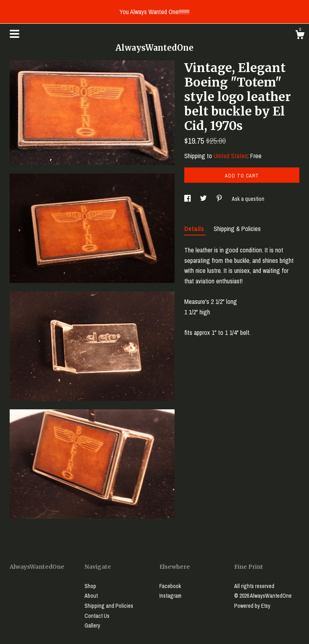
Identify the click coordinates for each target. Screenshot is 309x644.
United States (231, 156)
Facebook (170, 586)
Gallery (92, 625)
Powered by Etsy (252, 606)
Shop (90, 586)
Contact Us (97, 616)
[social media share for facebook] (188, 199)
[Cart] (300, 36)
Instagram (170, 596)
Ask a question (248, 199)
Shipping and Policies (109, 606)
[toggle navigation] (14, 34)
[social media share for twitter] (204, 199)
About (91, 596)
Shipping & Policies (237, 229)
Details (195, 229)
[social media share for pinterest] (220, 199)
